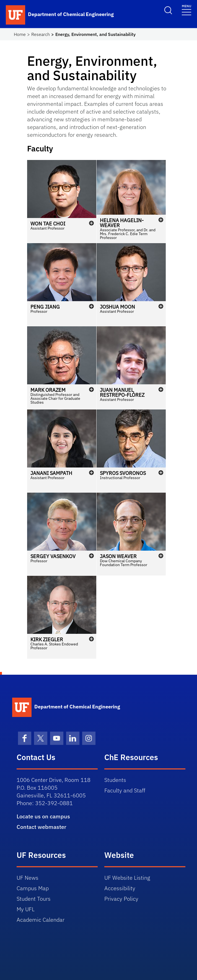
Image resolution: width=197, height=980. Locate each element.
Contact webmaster (42, 827)
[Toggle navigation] (186, 10)
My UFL (26, 909)
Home (20, 34)
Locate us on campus (43, 816)
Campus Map (33, 888)
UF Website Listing (127, 878)
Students (115, 780)
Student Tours (34, 899)
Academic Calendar (41, 920)
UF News (28, 878)
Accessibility (120, 888)
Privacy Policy (121, 899)
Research (41, 34)
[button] (62, 201)
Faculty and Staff (125, 790)
